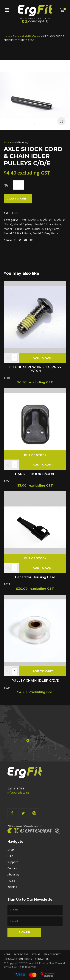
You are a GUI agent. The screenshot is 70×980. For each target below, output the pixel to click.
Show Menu (7, 10)
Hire (10, 856)
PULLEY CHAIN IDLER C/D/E (35, 680)
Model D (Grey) (30, 36)
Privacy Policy (52, 954)
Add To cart (43, 358)
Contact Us (42, 959)
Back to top (21, 954)
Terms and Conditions (18, 959)
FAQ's (11, 881)
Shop (11, 849)
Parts (16, 36)
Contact (12, 868)
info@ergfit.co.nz (18, 792)
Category (10, 220)
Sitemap (36, 954)
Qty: (6, 185)
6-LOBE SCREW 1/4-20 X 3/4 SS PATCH (35, 369)
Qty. (8, 358)
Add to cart (18, 199)
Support (13, 862)
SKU (7, 213)
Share (8, 240)
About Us (13, 874)
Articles (12, 887)
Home (7, 36)
